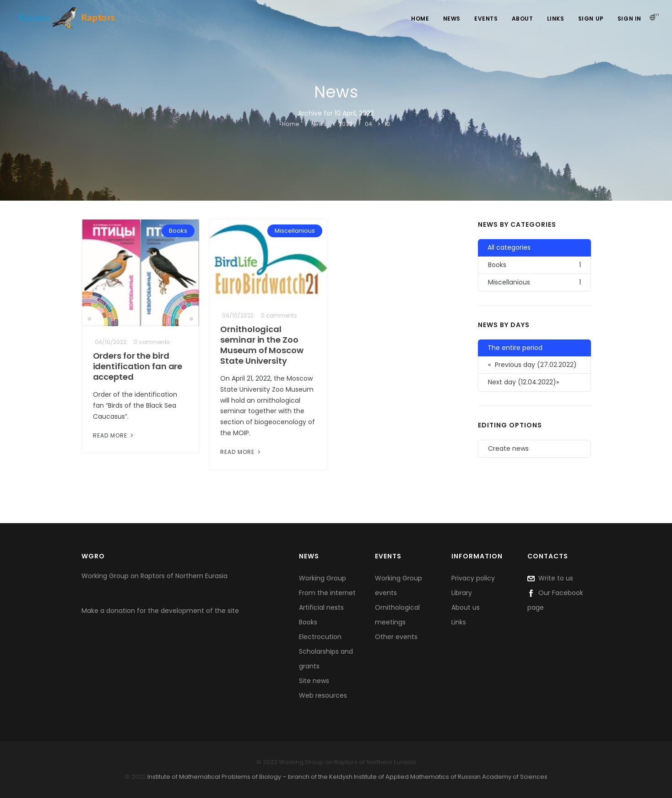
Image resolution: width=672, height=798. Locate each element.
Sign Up (591, 19)
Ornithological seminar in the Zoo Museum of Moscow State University (262, 345)
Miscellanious (295, 231)
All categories (509, 247)
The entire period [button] (515, 348)
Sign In (629, 19)
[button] (534, 383)
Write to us (550, 578)
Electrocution (320, 637)
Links (556, 19)
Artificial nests (321, 607)
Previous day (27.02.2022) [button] (532, 365)
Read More (114, 435)
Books (178, 231)
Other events (396, 637)
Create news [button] (508, 448)
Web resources (323, 695)
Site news (314, 681)
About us (466, 607)
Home (420, 19)
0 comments (152, 342)
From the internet (327, 593)
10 (387, 124)
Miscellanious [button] (534, 282)
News (452, 19)
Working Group (322, 578)
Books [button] (534, 265)
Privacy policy (473, 578)
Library (462, 593)
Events (486, 19)
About (523, 19)
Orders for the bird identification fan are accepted (138, 366)
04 (369, 124)
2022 (346, 124)
